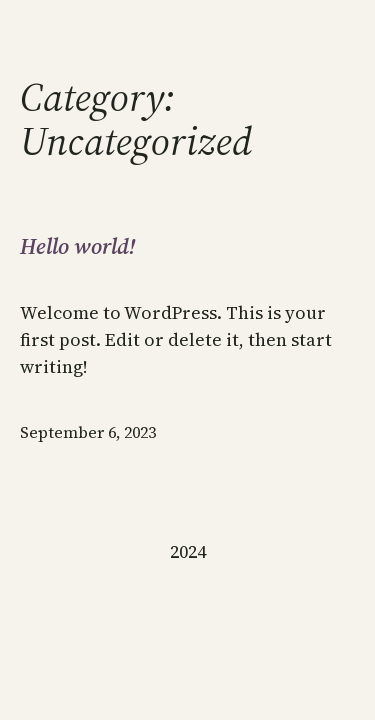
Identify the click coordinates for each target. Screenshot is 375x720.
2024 (188, 551)
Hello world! (77, 246)
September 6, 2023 (88, 432)
